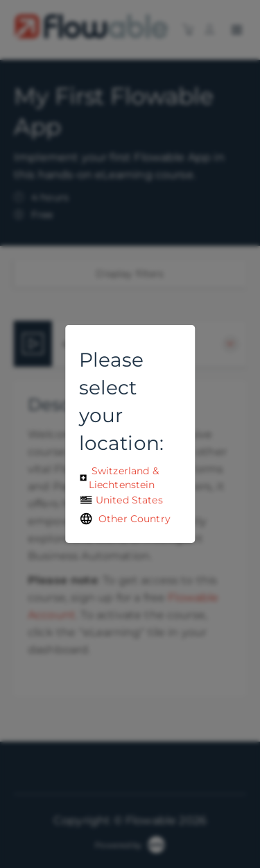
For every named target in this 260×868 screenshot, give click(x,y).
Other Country (125, 519)
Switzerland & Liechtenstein (119, 478)
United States (121, 500)
